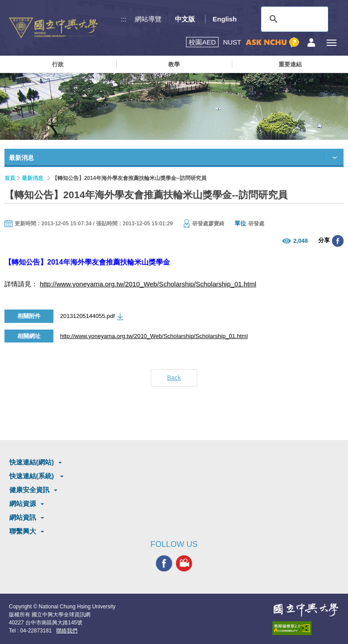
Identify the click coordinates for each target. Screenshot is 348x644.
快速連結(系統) (32, 476)
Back (174, 378)
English (225, 19)
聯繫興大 (23, 531)
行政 (58, 64)
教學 (174, 64)
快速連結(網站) (32, 462)
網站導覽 (148, 19)
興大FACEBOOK (164, 563)
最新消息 (32, 178)
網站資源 (23, 503)
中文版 (185, 19)
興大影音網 (184, 563)
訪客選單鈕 (311, 43)
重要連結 (290, 64)
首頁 (10, 178)
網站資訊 (23, 517)
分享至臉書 (338, 241)
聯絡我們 (67, 631)
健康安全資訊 (29, 490)
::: (124, 19)
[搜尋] (293, 19)
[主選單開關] (331, 43)
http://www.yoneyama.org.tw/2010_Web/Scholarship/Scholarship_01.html (148, 284)
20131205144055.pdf (87, 316)
